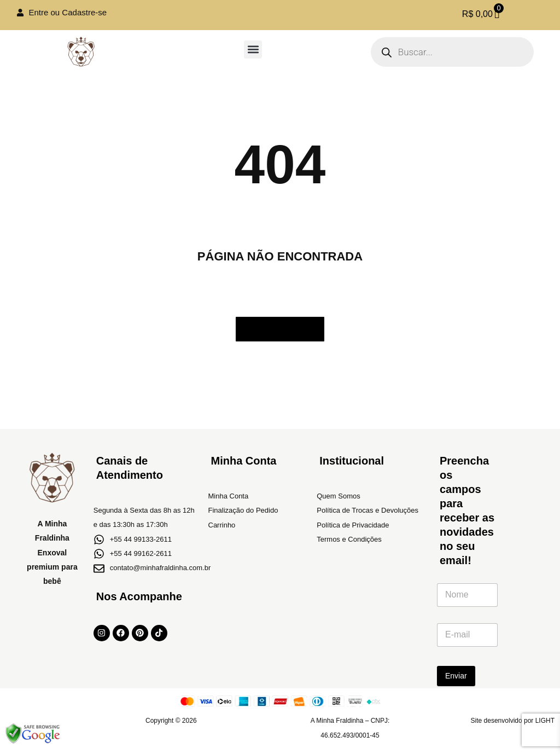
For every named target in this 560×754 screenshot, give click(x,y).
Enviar (456, 676)
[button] (253, 50)
